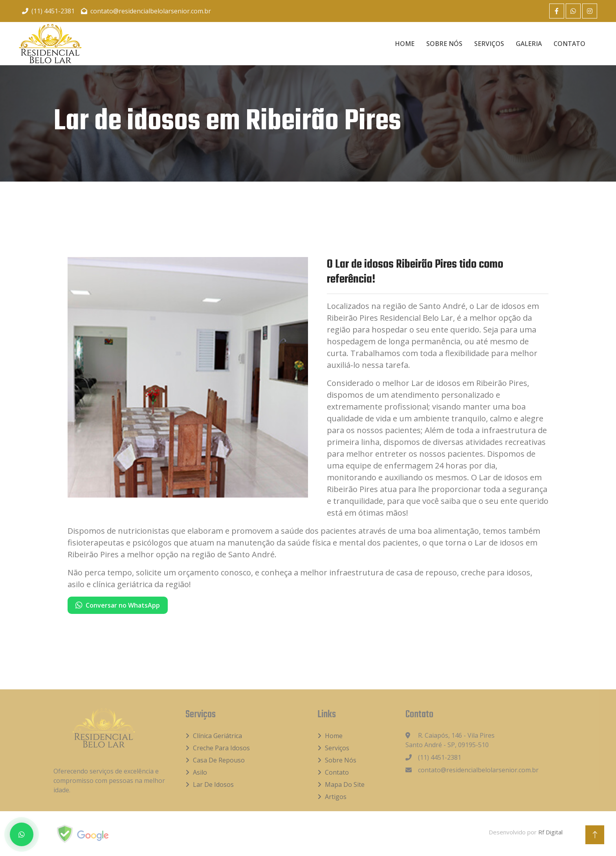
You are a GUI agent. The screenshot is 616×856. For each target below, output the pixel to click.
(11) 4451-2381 (48, 11)
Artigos (336, 797)
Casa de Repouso (219, 760)
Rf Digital (550, 832)
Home (405, 44)
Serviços (489, 44)
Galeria (529, 44)
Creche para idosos (221, 748)
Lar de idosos (213, 784)
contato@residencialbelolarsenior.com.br (146, 11)
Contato (569, 44)
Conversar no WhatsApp (118, 605)
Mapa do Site (345, 784)
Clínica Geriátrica (217, 736)
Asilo (200, 772)
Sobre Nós (444, 44)
